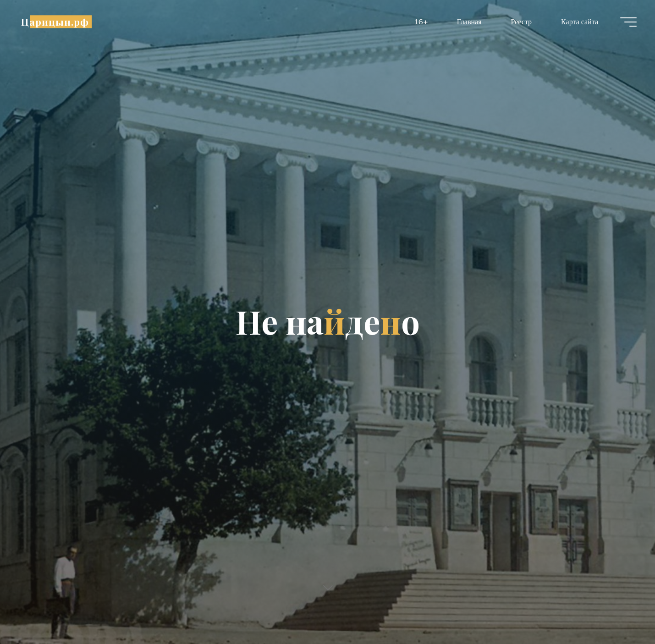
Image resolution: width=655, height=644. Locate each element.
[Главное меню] (628, 22)
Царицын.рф (55, 22)
